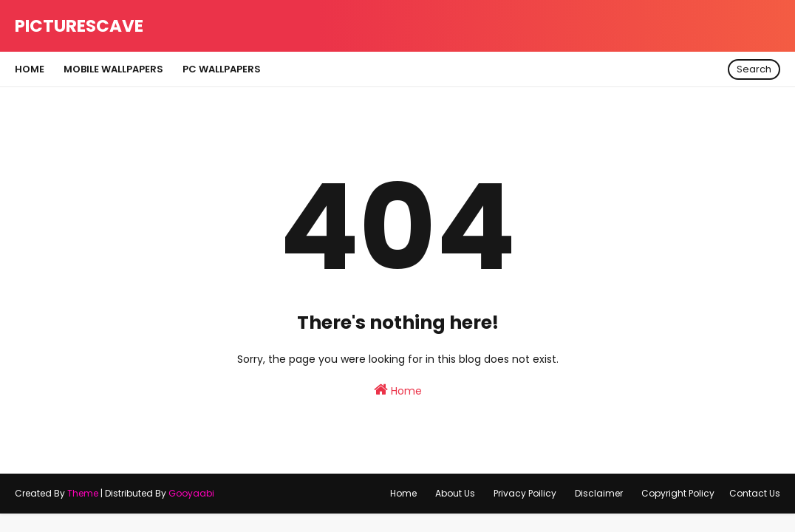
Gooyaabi (191, 493)
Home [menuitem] (30, 69)
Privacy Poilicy (525, 493)
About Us (455, 493)
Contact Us (755, 493)
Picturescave (79, 26)
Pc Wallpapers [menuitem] (222, 69)
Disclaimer (599, 493)
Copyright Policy (678, 493)
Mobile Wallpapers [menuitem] (113, 69)
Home (398, 390)
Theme (83, 493)
